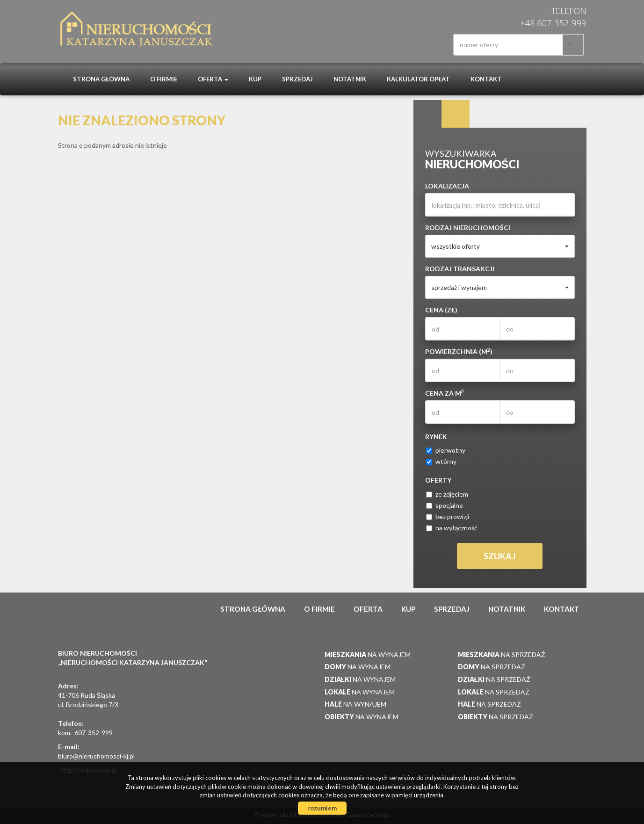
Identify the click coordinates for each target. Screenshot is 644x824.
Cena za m (445, 393)
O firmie (164, 79)
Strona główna (101, 79)
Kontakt (486, 79)
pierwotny (446, 450)
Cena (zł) (441, 310)
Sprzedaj (297, 79)
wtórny (441, 461)
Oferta (368, 609)
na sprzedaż (502, 654)
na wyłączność (452, 528)
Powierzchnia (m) (459, 351)
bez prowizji (448, 517)
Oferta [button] (213, 79)
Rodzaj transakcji (460, 269)
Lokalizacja (447, 186)
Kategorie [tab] (456, 114)
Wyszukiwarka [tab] (427, 114)
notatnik (350, 79)
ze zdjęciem (447, 494)
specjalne (445, 505)
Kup (255, 79)
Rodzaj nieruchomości (468, 228)
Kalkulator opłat (418, 79)
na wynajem (368, 654)
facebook (428, 45)
